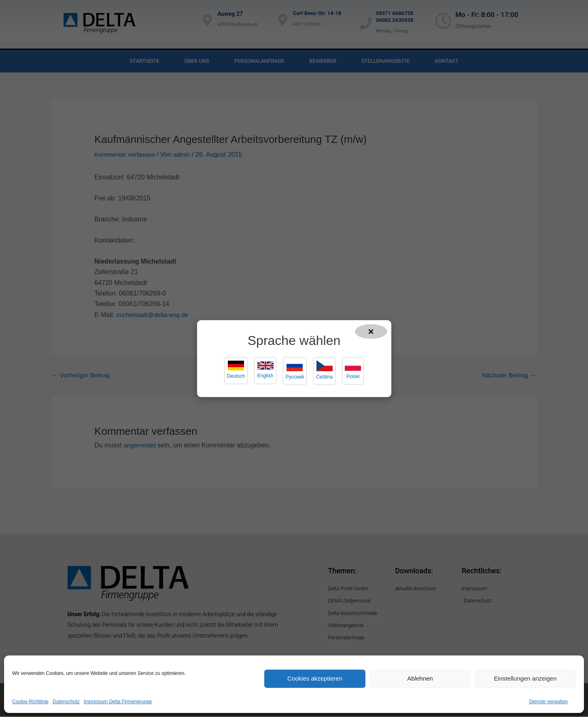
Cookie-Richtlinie (30, 702)
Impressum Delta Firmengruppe (118, 702)
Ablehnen (420, 678)
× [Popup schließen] (371, 331)
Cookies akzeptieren (315, 678)
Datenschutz (66, 702)
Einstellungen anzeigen (525, 678)
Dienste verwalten (549, 702)
